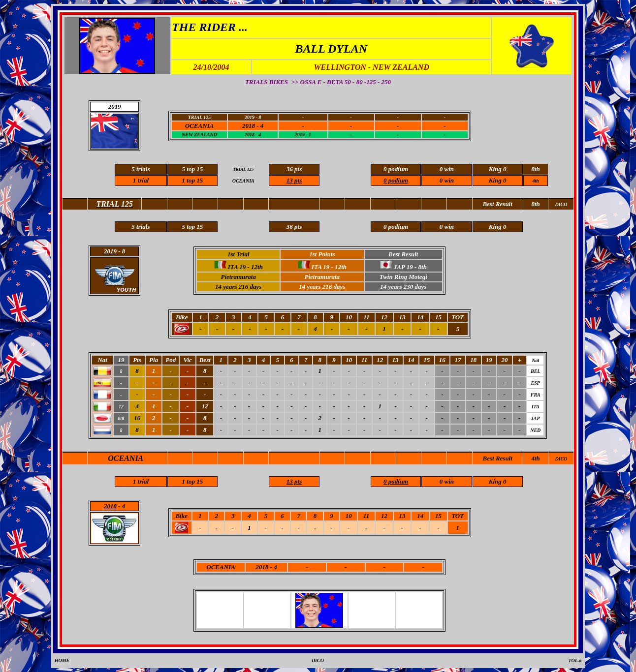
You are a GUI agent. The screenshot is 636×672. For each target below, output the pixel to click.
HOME (62, 660)
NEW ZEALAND (199, 135)
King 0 (498, 180)
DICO (561, 459)
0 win (447, 180)
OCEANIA (200, 126)
